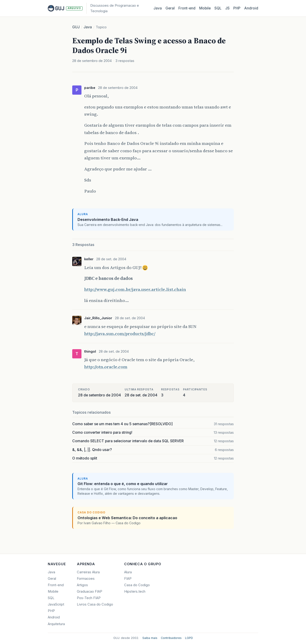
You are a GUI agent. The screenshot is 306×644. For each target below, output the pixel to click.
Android (251, 8)
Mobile (205, 8)
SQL (218, 8)
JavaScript (56, 604)
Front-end (56, 585)
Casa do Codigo (137, 585)
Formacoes (86, 579)
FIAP (128, 579)
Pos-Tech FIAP (89, 598)
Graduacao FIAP (90, 591)
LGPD (189, 638)
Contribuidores (171, 638)
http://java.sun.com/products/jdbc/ (120, 334)
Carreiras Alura (88, 572)
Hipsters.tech (135, 591)
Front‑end (187, 8)
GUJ (76, 27)
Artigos (82, 585)
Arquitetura (56, 624)
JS (227, 8)
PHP (237, 8)
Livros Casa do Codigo (95, 604)
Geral (170, 8)
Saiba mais (150, 638)
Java (158, 8)
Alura (128, 572)
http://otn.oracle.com (106, 367)
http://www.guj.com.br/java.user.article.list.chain (135, 289)
